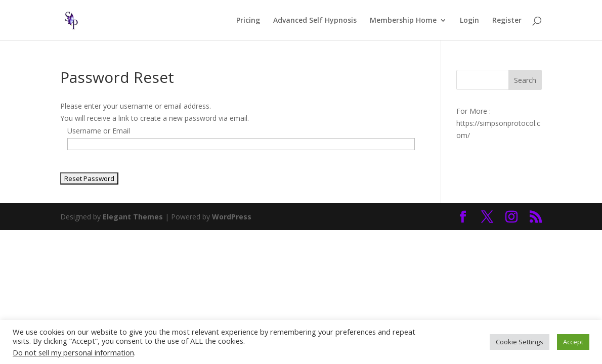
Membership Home (403, 21)
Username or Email (99, 131)
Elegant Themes (133, 217)
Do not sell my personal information (73, 352)
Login (469, 21)
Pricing (248, 21)
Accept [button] (573, 342)
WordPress (232, 217)
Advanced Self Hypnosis (315, 21)
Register (507, 21)
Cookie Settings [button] (520, 342)
